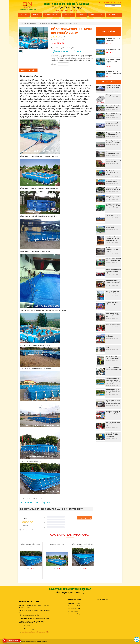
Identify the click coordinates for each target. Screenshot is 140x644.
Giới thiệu (106, 3)
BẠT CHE (36, 15)
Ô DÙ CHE (24, 15)
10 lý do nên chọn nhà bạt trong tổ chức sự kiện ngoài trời (113, 249)
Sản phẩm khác (114, 15)
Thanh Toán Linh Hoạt (74, 603)
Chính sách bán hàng (74, 614)
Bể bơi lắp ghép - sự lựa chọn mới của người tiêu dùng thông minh (113, 391)
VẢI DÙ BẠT (69, 15)
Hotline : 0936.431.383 (66, 10)
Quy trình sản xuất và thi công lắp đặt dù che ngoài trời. (113, 424)
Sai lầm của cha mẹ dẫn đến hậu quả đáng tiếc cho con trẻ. (113, 369)
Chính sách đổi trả (73, 611)
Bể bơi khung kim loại (44, 24)
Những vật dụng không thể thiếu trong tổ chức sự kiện (114, 271)
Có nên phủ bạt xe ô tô (112, 95)
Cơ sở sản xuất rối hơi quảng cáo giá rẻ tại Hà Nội (112, 315)
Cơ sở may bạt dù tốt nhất (113, 324)
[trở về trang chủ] (29, 6)
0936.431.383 (61, 52)
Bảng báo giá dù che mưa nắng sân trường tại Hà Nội (113, 87)
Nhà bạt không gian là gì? (113, 215)
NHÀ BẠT (82, 15)
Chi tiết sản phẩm (28, 70)
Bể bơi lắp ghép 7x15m (113, 49)
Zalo (78, 52)
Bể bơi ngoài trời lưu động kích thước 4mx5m (64, 24)
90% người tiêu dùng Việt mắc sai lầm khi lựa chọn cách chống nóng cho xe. (113, 402)
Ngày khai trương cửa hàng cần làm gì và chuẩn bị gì (113, 282)
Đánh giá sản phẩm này (84, 518)
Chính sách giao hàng (74, 609)
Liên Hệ (119, 3)
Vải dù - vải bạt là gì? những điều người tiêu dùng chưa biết (112, 435)
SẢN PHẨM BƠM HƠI (52, 15)
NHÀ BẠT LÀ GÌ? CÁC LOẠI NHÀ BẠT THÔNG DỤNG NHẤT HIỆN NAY (112, 239)
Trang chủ (23, 24)
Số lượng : (54, 64)
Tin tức (113, 3)
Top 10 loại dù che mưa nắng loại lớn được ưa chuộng (113, 172)
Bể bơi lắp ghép (97, 15)
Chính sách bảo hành (74, 606)
